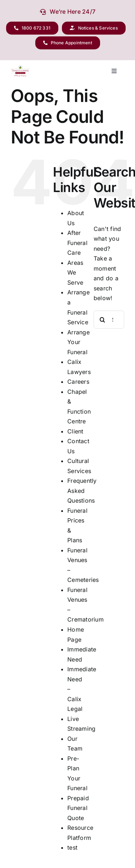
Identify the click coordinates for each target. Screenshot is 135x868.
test (72, 847)
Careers (78, 382)
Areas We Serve (75, 273)
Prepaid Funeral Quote (78, 808)
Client (75, 431)
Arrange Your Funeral (78, 342)
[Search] (103, 320)
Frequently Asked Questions (82, 491)
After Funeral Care (77, 243)
